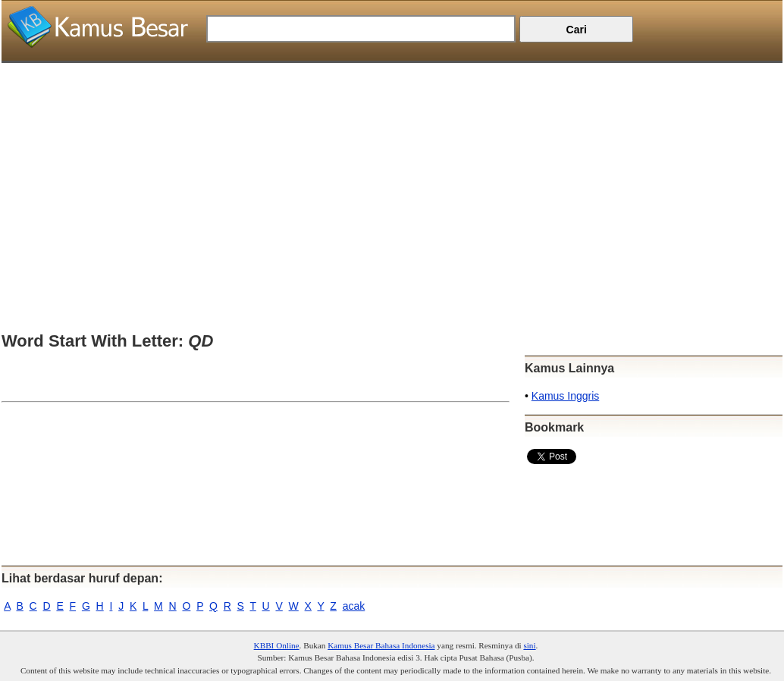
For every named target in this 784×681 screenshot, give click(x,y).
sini (529, 645)
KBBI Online (277, 645)
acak (354, 606)
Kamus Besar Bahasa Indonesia (381, 645)
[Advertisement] (392, 169)
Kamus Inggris (565, 396)
